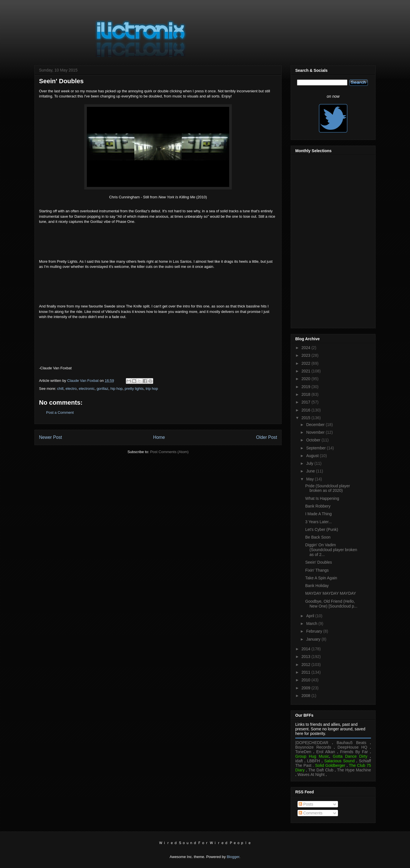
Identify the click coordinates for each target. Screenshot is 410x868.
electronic (87, 389)
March (312, 624)
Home (159, 437)
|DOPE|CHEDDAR (312, 743)
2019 (307, 387)
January (314, 639)
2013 (307, 657)
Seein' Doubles (319, 562)
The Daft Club (321, 770)
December (316, 425)
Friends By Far (354, 752)
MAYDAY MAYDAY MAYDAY (331, 593)
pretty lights (134, 389)
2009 (307, 688)
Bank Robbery (318, 506)
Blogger (233, 857)
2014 (307, 649)
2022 (307, 363)
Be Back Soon (318, 537)
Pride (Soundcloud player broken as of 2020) (328, 488)
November (316, 432)
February (315, 631)
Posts (306, 804)
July (310, 463)
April (311, 616)
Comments (311, 813)
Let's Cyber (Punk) (322, 529)
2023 (307, 355)
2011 (307, 672)
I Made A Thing (318, 514)
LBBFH (314, 761)
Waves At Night (311, 775)
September (316, 448)
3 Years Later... (318, 522)
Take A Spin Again (321, 578)
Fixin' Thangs (317, 570)
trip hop (152, 389)
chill (60, 389)
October (314, 440)
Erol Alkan (326, 752)
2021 (307, 371)
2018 (307, 394)
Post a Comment (60, 412)
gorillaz (102, 389)
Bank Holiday (317, 586)
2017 (307, 402)
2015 (307, 418)
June (311, 471)
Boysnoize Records (313, 747)
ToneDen (303, 752)
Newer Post (51, 437)
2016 (307, 410)
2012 (307, 665)
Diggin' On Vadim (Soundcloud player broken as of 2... (331, 550)
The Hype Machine (354, 770)
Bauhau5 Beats (351, 743)
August (313, 456)
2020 (307, 379)
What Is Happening (322, 498)
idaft (299, 761)
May (310, 479)
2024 (307, 348)
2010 (307, 680)
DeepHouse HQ (352, 747)
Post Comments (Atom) (169, 452)
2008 (307, 696)
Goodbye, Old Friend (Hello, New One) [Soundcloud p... (331, 604)
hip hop (117, 389)
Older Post (266, 437)
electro (71, 389)
